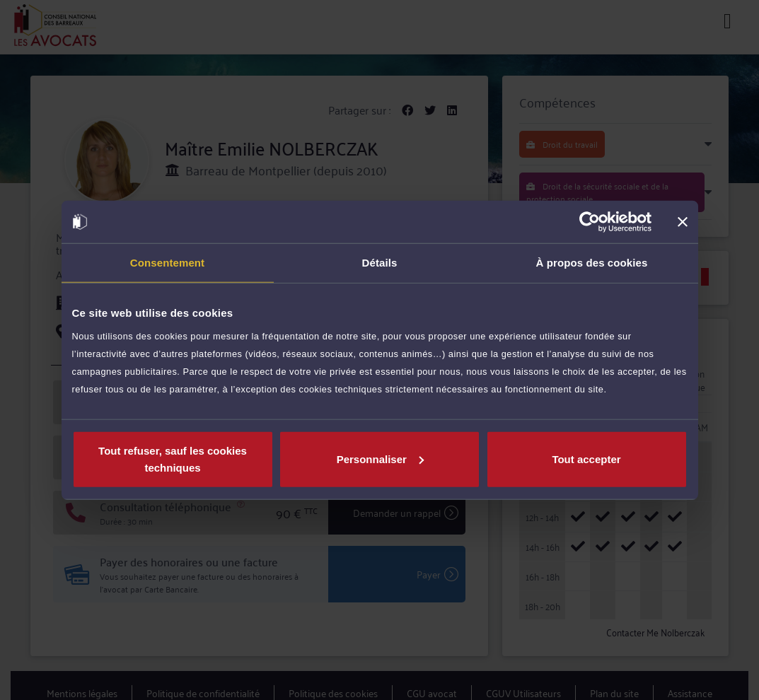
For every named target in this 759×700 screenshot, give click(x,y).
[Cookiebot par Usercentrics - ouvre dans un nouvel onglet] (590, 222)
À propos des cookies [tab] (592, 263)
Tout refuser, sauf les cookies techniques (173, 459)
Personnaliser (380, 459)
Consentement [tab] (167, 263)
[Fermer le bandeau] (683, 222)
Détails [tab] (380, 263)
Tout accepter (586, 459)
